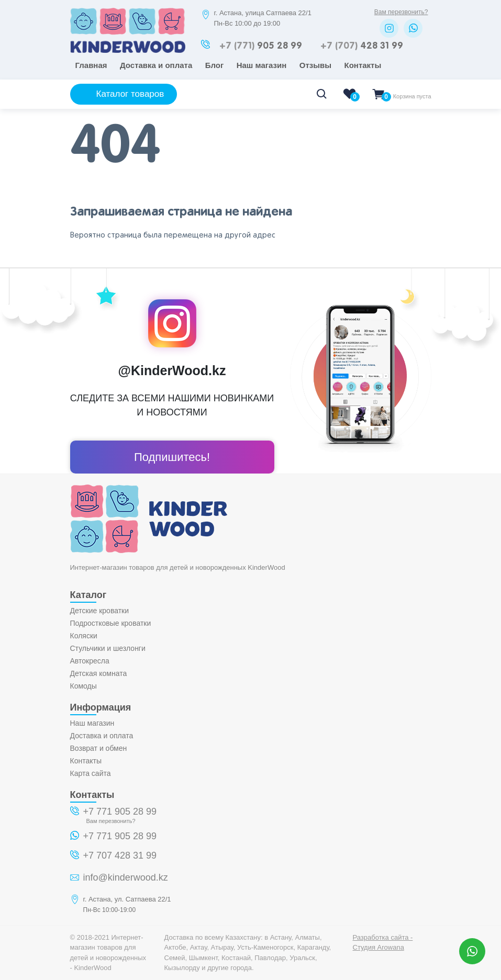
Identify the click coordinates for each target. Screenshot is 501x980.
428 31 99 (362, 46)
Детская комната (99, 673)
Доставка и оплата (156, 65)
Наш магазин (262, 65)
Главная (91, 65)
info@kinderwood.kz (126, 877)
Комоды (83, 686)
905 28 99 (261, 46)
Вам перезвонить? (401, 12)
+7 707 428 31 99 (120, 855)
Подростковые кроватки (111, 623)
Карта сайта (91, 773)
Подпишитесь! (172, 457)
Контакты (363, 65)
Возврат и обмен (99, 748)
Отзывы (315, 65)
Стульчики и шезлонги (108, 648)
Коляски (84, 636)
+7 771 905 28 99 (120, 812)
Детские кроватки (100, 611)
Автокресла (90, 661)
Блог (215, 65)
